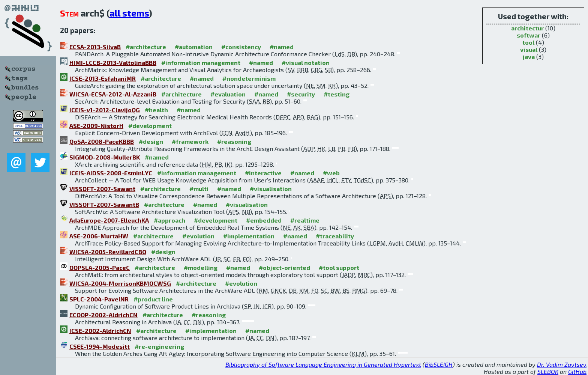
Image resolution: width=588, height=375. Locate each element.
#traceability (335, 236)
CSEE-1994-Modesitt (100, 346)
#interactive (263, 173)
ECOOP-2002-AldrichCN (103, 315)
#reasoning (234, 141)
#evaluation (228, 94)
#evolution (198, 236)
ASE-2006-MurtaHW (99, 236)
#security (301, 94)
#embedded (264, 220)
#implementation (249, 236)
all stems (129, 13)
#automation (194, 47)
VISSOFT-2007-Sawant (102, 189)
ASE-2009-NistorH (96, 126)
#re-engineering (159, 346)
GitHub (577, 371)
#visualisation (271, 189)
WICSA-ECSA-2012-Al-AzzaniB (113, 94)
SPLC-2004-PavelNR (99, 299)
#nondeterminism (249, 78)
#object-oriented (284, 267)
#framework (190, 141)
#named (282, 47)
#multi (199, 189)
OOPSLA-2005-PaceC (100, 267)
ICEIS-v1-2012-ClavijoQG (105, 110)
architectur (527, 28)
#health (156, 110)
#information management (201, 62)
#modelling (201, 267)
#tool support (339, 267)
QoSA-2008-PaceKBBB (102, 141)
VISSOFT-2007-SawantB (104, 204)
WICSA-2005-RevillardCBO (108, 252)
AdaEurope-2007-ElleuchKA (109, 220)
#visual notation (306, 62)
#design (151, 141)
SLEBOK (548, 371)
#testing (337, 94)
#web (331, 173)
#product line (153, 299)
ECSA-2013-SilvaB (95, 47)
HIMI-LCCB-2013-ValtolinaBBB (113, 62)
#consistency (241, 47)
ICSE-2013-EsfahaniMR (103, 78)
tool (528, 42)
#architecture (146, 47)
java (529, 56)
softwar (529, 35)
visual (529, 49)
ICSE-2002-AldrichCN (100, 331)
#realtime (305, 220)
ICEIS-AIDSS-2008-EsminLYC (111, 173)
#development (150, 126)
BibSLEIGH (439, 364)
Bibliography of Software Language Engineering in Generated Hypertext (323, 364)
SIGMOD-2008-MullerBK (105, 157)
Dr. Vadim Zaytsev (562, 364)
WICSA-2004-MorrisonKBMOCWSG (120, 283)
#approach (169, 220)
